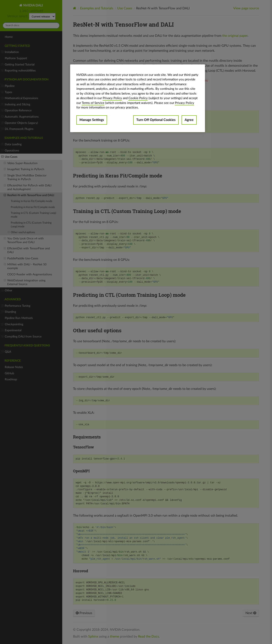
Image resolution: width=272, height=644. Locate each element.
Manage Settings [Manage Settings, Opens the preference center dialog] (92, 120)
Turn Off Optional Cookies (156, 120)
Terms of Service (93, 103)
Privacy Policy (112, 98)
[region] (138, 98)
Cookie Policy (138, 98)
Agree (189, 120)
